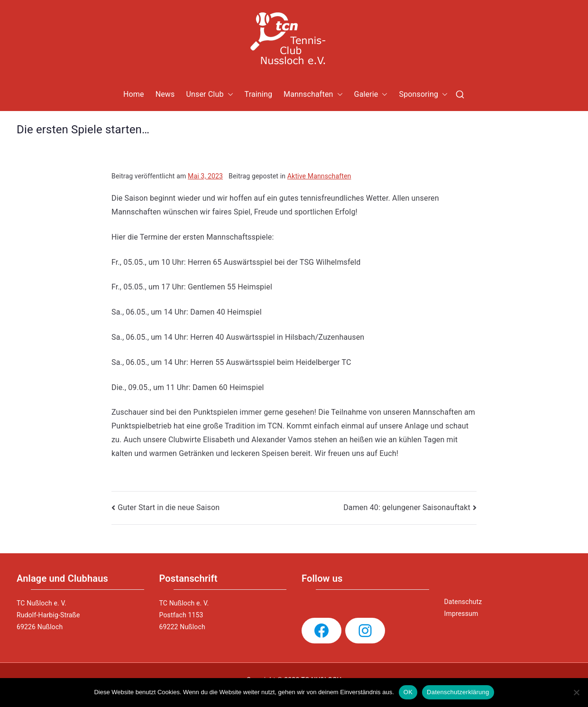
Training (259, 94)
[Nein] (576, 692)
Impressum (461, 614)
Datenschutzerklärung (458, 692)
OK (408, 692)
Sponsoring (423, 95)
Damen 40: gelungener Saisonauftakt (407, 507)
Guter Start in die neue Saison (169, 507)
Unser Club (209, 95)
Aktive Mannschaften (319, 176)
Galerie (371, 95)
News (165, 94)
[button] (229, 95)
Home (134, 94)
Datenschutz (463, 602)
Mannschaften (313, 95)
